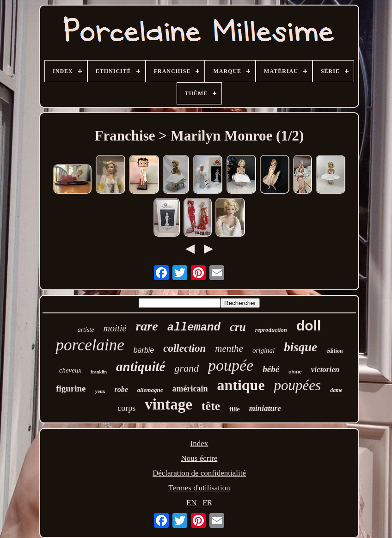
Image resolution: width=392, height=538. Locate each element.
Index (199, 443)
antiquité (141, 367)
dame (336, 390)
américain (190, 389)
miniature (265, 408)
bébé (271, 369)
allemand (194, 327)
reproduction (271, 330)
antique (241, 385)
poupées (298, 385)
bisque (300, 347)
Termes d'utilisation (199, 488)
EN (192, 503)
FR (207, 503)
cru (238, 327)
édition (334, 351)
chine (295, 372)
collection (184, 348)
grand (187, 368)
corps (126, 408)
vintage (168, 404)
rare (147, 326)
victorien (325, 370)
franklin (99, 372)
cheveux (70, 370)
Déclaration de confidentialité (199, 473)
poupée (231, 365)
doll (309, 326)
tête (211, 406)
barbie (144, 350)
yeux (100, 391)
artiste (86, 330)
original (263, 350)
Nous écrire (199, 458)
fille (235, 409)
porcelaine (90, 345)
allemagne (150, 390)
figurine (71, 388)
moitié (115, 328)
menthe (229, 348)
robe (121, 389)
